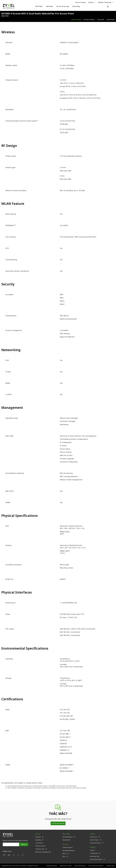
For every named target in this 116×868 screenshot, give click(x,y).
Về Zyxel (92, 850)
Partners (91, 2)
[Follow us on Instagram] (23, 856)
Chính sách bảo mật (80, 866)
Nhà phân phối (66, 840)
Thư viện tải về (39, 843)
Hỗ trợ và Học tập (63, 6)
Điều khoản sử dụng (66, 866)
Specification (76, 20)
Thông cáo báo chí (68, 847)
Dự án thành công (95, 856)
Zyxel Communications (96, 859)
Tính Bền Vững (94, 853)
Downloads (111, 20)
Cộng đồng (38, 840)
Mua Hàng (76, 6)
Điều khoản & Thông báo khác (43, 852)
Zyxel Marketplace (68, 837)
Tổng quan (38, 837)
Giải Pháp (49, 6)
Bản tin (64, 853)
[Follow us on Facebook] (4, 856)
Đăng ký (24, 844)
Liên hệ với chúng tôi (58, 823)
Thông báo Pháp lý (52, 866)
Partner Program (94, 840)
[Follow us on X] (18, 856)
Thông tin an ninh (40, 849)
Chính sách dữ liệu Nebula (96, 866)
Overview (101, 20)
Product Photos (89, 20)
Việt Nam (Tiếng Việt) (105, 2)
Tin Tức (65, 844)
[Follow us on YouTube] (9, 856)
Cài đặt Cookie (110, 866)
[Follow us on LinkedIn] (14, 856)
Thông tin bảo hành (40, 846)
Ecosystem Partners (95, 843)
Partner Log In (94, 837)
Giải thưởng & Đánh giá (68, 850)
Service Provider (81, 2)
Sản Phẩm (39, 6)
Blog (64, 856)
